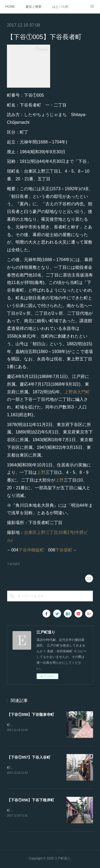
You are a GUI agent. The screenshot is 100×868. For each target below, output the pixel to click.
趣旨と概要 (34, 7)
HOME (10, 7)
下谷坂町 (64, 550)
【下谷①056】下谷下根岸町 (31, 801)
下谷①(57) (13, 564)
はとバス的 (60, 7)
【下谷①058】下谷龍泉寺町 (31, 714)
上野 (41, 472)
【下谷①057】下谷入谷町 (29, 758)
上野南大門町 (77, 392)
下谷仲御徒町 (31, 550)
